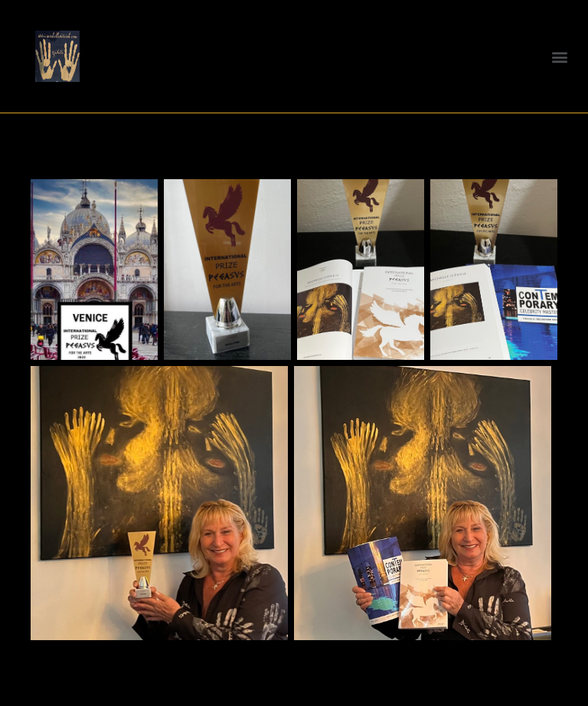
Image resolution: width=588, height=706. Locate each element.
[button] (560, 56)
